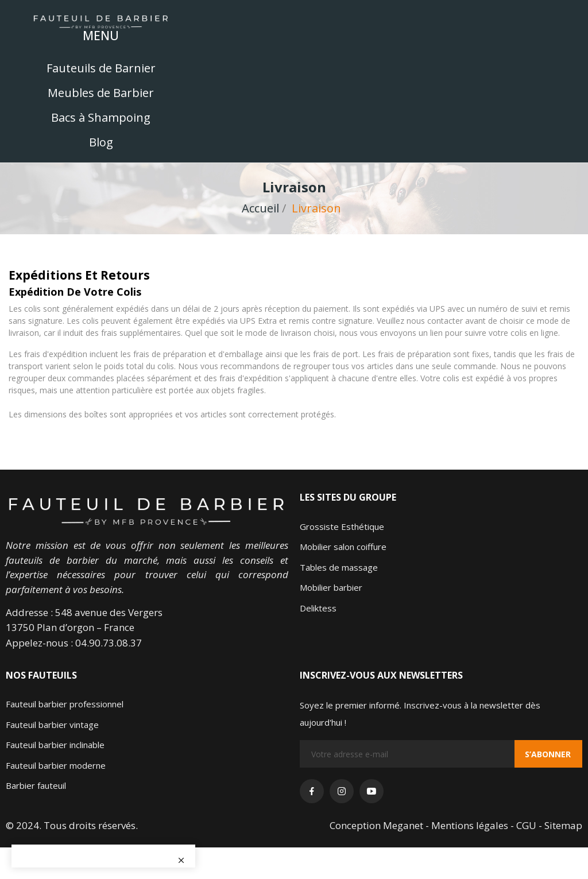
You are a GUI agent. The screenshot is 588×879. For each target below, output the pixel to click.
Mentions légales (471, 825)
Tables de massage (339, 567)
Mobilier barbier (331, 587)
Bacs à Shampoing (101, 117)
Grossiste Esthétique (342, 526)
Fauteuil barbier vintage (52, 725)
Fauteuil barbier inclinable (55, 745)
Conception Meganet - (380, 825)
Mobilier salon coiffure (343, 547)
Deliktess (318, 608)
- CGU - (527, 825)
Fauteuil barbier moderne (56, 765)
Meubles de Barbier (101, 93)
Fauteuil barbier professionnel (65, 704)
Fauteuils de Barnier (101, 68)
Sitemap (563, 825)
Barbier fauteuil (36, 785)
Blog (101, 142)
